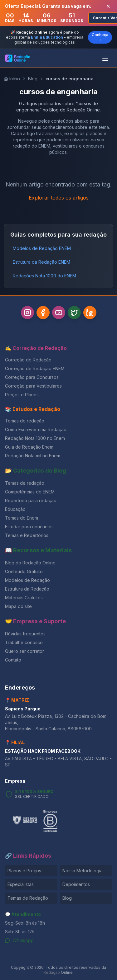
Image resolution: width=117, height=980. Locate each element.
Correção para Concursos (32, 377)
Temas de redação (25, 421)
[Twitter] (74, 313)
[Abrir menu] (105, 58)
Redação (52, 972)
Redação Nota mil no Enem (33, 456)
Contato (13, 660)
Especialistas (21, 884)
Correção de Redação (28, 360)
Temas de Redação (28, 898)
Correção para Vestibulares (33, 386)
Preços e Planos (22, 395)
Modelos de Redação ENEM (42, 248)
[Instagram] (27, 313)
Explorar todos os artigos (59, 198)
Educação (15, 509)
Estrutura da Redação (27, 589)
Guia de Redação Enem (29, 447)
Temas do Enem (22, 518)
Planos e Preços (24, 871)
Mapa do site (18, 606)
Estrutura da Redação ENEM (41, 262)
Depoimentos (76, 884)
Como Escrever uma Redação (36, 429)
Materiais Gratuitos (24, 598)
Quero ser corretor (24, 651)
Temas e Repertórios (27, 535)
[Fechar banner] (108, 6)
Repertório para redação (31, 500)
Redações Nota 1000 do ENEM (44, 276)
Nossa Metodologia (83, 871)
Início (12, 79)
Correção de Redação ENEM (35, 368)
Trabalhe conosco (24, 642)
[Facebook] (43, 313)
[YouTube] (59, 313)
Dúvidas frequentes (25, 634)
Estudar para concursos (29, 527)
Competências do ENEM (30, 492)
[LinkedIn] (90, 313)
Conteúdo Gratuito (24, 571)
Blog (33, 79)
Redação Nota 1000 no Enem (35, 438)
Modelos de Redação (27, 580)
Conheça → (100, 37)
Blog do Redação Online (30, 563)
